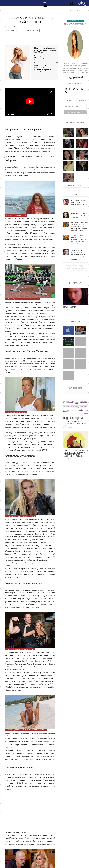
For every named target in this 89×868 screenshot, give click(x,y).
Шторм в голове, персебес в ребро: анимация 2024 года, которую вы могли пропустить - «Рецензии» (75, 453)
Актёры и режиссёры (14, 30)
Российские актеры (30, 30)
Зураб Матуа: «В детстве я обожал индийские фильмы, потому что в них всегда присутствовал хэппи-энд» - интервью (79, 226)
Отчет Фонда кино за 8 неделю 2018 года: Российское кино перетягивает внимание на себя (75, 422)
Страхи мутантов (71, 307)
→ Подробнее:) (82, 73)
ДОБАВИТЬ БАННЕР (75, 21)
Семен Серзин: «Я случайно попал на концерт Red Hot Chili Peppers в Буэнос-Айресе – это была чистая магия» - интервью (79, 255)
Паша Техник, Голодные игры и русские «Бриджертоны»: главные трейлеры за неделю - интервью (79, 204)
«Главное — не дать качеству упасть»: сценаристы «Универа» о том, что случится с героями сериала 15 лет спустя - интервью (79, 240)
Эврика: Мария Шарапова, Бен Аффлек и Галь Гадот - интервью (79, 215)
